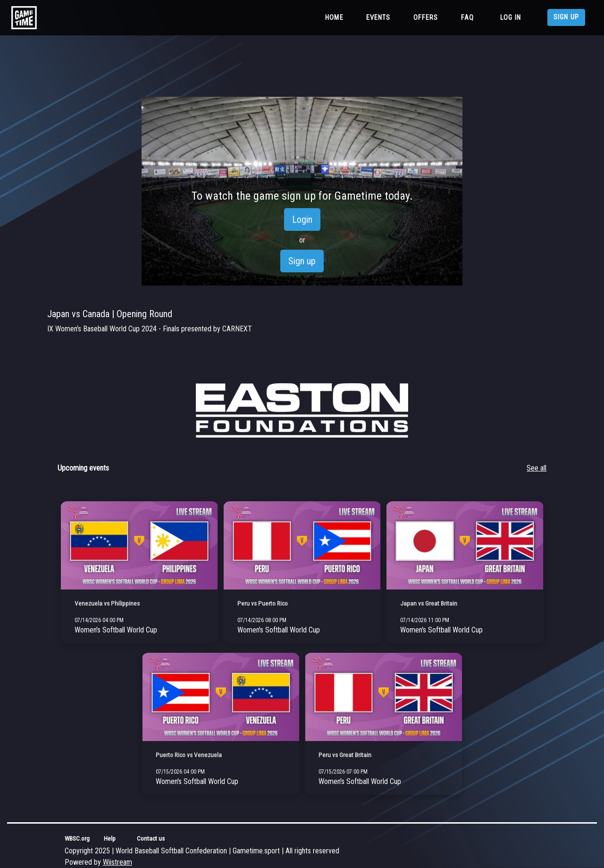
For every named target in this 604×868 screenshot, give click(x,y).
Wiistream (117, 862)
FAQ (467, 18)
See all (537, 468)
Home (336, 17)
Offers (426, 18)
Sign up (566, 17)
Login (302, 219)
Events (378, 18)
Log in (511, 18)
